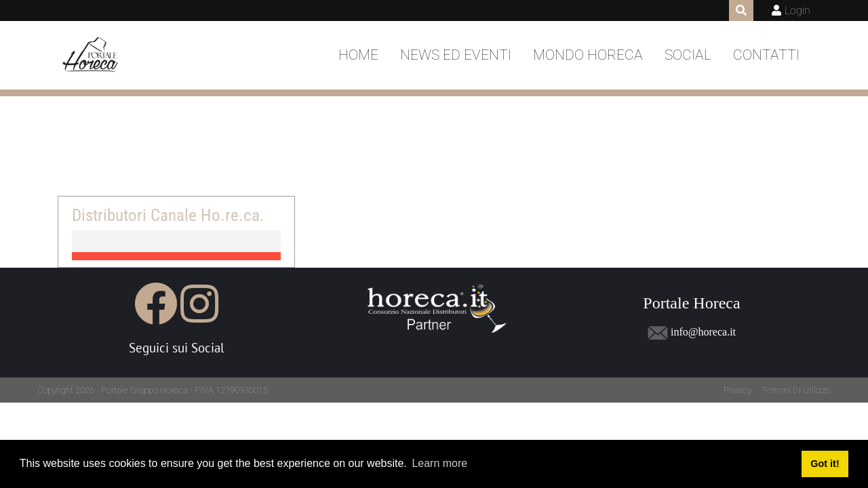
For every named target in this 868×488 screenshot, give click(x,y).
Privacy (737, 390)
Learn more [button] (439, 463)
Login (797, 11)
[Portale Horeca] (91, 56)
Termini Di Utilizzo (796, 390)
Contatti (766, 55)
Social (688, 55)
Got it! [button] (825, 464)
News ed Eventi (456, 55)
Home (358, 55)
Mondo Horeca (588, 55)
